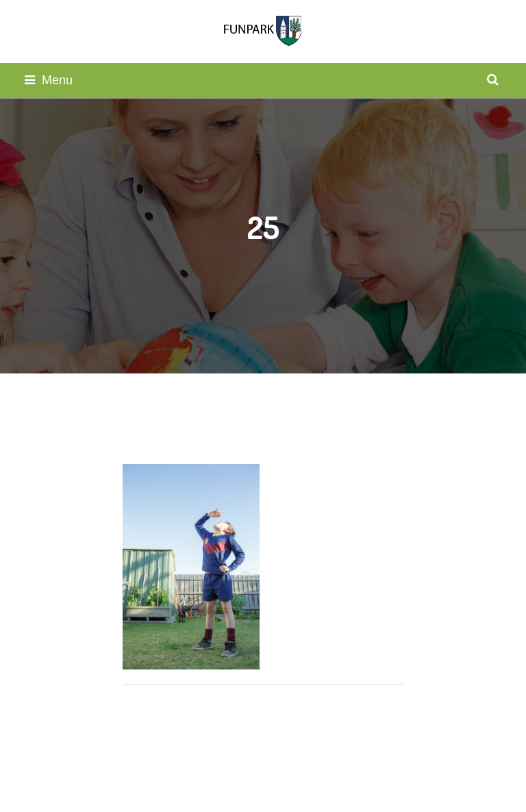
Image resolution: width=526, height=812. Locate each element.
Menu (49, 80)
